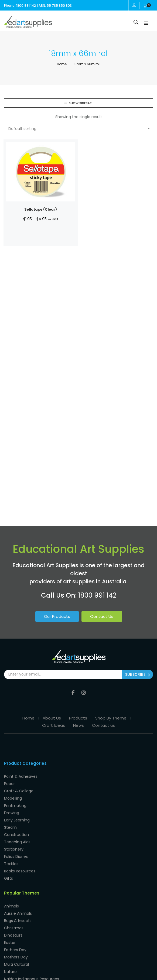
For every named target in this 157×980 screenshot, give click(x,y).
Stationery (14, 849)
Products (78, 718)
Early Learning (17, 820)
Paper (9, 784)
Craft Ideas (54, 725)
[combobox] (78, 129)
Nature (10, 972)
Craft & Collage (19, 791)
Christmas (14, 928)
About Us (52, 718)
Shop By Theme (111, 718)
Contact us (103, 725)
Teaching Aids (17, 842)
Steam (10, 827)
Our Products (57, 616)
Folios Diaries (16, 856)
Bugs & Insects (18, 921)
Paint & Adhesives (21, 776)
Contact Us (102, 616)
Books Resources (20, 871)
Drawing (12, 813)
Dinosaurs (13, 935)
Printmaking (15, 806)
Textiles (11, 864)
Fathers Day (15, 950)
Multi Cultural (16, 964)
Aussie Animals (18, 913)
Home (28, 718)
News (78, 725)
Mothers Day (16, 957)
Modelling (13, 798)
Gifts (8, 878)
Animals (11, 906)
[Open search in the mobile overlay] (136, 22)
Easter (10, 943)
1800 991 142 (97, 595)
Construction (16, 835)
